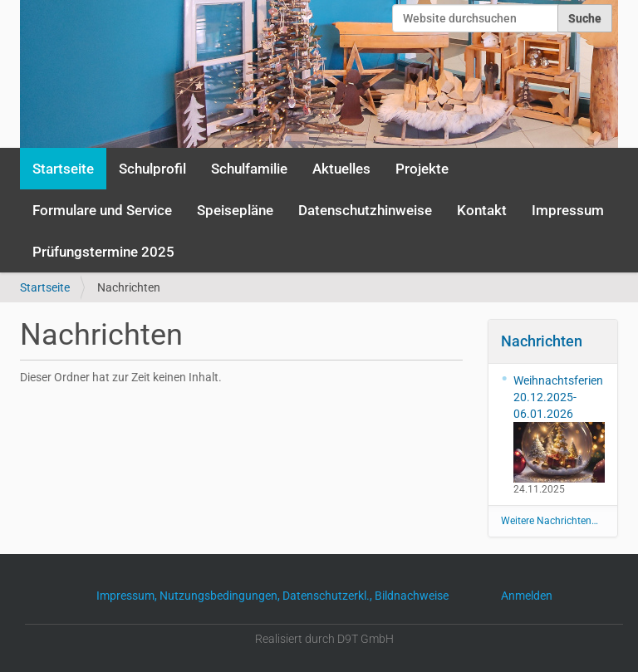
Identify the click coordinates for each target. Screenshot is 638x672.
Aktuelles (341, 169)
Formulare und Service (102, 210)
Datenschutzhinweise (365, 210)
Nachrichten (542, 341)
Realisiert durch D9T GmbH (324, 639)
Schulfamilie (249, 169)
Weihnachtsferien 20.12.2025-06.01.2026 (559, 428)
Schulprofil (152, 169)
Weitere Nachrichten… (550, 521)
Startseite (63, 169)
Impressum (568, 210)
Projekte (422, 169)
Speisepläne (235, 210)
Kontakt (482, 210)
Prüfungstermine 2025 (103, 252)
